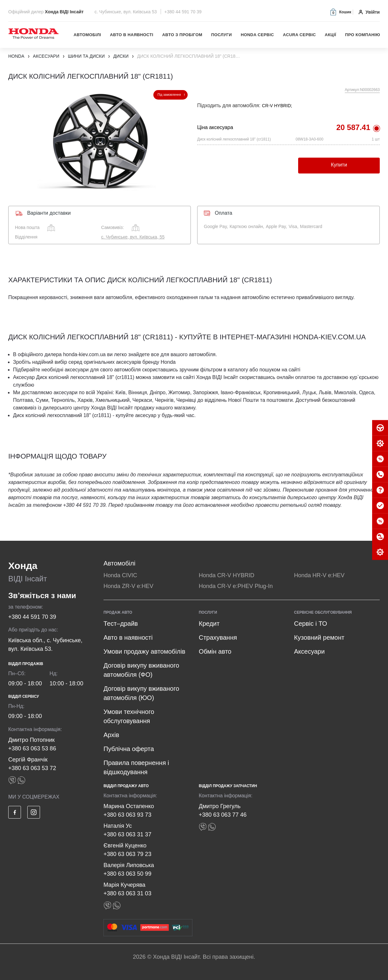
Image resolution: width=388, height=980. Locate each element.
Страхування (218, 637)
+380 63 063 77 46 (223, 815)
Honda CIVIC (120, 575)
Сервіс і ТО (311, 624)
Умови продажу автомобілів (144, 651)
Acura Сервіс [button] (299, 35)
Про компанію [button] (363, 35)
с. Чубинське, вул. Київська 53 (126, 12)
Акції (331, 35)
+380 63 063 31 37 (127, 834)
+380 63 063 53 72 (32, 768)
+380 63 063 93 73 (127, 815)
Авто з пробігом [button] (182, 35)
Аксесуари (309, 651)
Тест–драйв (121, 624)
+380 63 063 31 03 (127, 893)
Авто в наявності (132, 35)
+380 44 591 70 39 (183, 12)
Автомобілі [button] (87, 35)
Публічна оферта (129, 749)
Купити (339, 165)
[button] (340, 12)
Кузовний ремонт (319, 637)
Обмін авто (215, 651)
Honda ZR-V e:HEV (128, 586)
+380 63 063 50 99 (127, 874)
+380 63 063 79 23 (127, 854)
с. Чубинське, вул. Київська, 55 (133, 237)
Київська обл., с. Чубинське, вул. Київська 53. (45, 645)
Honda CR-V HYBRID (227, 575)
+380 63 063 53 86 (32, 748)
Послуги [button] (221, 35)
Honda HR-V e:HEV (319, 575)
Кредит (209, 624)
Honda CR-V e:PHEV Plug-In (236, 586)
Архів (111, 735)
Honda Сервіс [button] (257, 35)
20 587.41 (353, 127)
